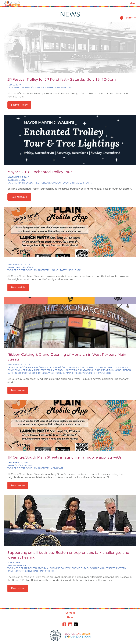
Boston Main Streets (12, 3)
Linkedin (76, 624)
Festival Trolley (19, 105)
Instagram (70, 624)
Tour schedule (19, 197)
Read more (18, 588)
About (70, 617)
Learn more (18, 390)
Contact (70, 613)
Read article (18, 287)
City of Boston (56, 635)
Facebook (64, 624)
